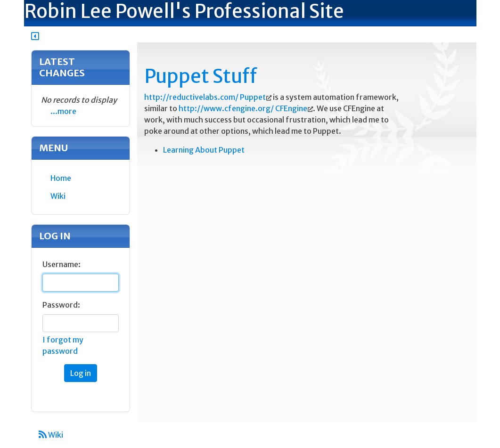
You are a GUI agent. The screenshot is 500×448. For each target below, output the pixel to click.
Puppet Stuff (201, 76)
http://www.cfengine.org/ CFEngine (243, 108)
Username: (61, 264)
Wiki (51, 435)
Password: (61, 305)
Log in (81, 373)
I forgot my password (63, 345)
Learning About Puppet (204, 150)
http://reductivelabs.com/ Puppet (205, 97)
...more (63, 111)
